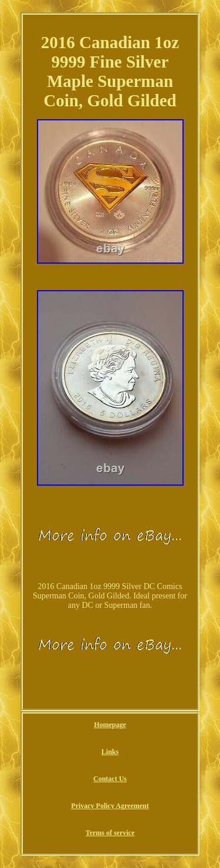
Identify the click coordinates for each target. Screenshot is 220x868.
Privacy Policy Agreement (110, 806)
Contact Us (110, 779)
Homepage (110, 725)
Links (110, 752)
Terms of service (110, 833)
